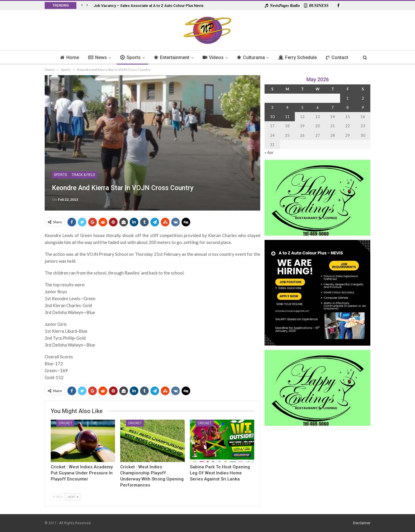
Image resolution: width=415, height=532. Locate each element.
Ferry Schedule (299, 57)
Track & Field (83, 175)
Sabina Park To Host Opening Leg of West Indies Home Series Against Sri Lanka (220, 473)
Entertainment (171, 57)
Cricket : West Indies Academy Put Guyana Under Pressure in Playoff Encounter (82, 473)
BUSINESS (316, 6)
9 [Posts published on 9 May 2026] (363, 107)
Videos (213, 57)
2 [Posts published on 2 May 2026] (363, 98)
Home (66, 57)
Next (73, 497)
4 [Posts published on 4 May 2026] (287, 107)
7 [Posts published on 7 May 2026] (333, 107)
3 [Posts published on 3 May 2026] (272, 107)
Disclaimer (362, 523)
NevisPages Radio (282, 6)
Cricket (65, 423)
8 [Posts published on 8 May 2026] (348, 107)
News (95, 57)
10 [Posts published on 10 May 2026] (272, 117)
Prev (58, 497)
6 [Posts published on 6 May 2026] (318, 107)
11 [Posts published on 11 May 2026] (287, 117)
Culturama (252, 57)
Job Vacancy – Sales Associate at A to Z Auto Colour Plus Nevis (149, 6)
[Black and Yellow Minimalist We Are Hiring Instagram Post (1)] (317, 292)
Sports (129, 57)
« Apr (269, 152)
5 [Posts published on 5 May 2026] (302, 107)
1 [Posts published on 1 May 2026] (348, 98)
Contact (340, 57)
